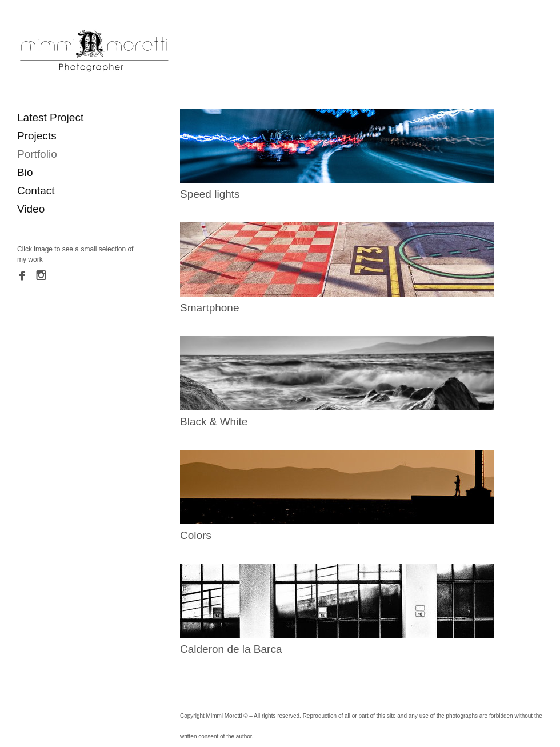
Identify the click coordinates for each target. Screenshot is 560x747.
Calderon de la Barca (231, 649)
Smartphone (210, 308)
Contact (36, 191)
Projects (37, 136)
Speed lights (210, 194)
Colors (196, 535)
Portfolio (37, 154)
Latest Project (50, 117)
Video (31, 209)
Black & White (214, 422)
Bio (25, 172)
